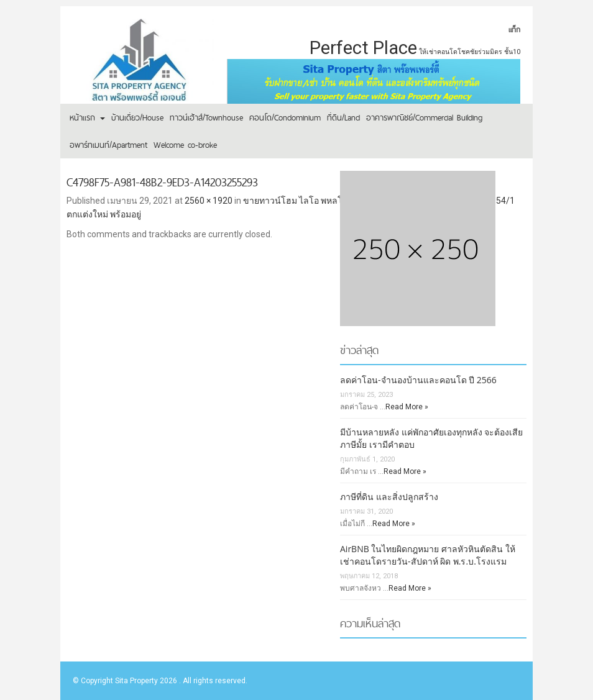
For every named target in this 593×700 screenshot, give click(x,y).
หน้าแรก (87, 117)
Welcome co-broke (185, 145)
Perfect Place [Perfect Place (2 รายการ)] (363, 48)
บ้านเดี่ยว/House (137, 117)
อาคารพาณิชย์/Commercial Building (424, 117)
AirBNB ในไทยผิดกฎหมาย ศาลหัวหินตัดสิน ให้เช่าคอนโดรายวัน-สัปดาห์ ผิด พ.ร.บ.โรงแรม (428, 555)
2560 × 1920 (209, 201)
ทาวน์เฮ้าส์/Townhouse (206, 117)
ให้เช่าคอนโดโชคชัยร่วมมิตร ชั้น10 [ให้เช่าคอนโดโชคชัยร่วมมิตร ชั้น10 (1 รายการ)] (470, 52)
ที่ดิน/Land (343, 117)
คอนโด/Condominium (285, 117)
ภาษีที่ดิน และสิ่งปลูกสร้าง (389, 497)
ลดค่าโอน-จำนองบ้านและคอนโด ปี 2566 (418, 380)
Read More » (407, 407)
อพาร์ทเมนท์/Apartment (108, 145)
